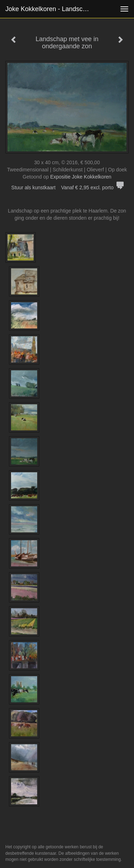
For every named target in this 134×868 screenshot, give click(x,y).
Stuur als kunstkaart (67, 187)
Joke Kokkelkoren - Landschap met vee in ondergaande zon (51, 9)
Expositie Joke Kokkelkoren (81, 177)
